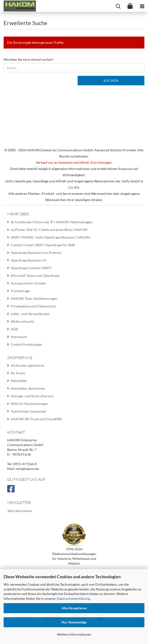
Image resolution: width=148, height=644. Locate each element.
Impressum (19, 337)
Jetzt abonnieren (20, 511)
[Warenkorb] (130, 6)
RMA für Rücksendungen (29, 404)
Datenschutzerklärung (73, 598)
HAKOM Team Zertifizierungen (34, 298)
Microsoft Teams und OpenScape (35, 276)
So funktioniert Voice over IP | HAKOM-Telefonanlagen (52, 222)
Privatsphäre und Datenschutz (33, 306)
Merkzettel (19, 381)
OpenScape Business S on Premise (36, 253)
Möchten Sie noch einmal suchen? (29, 59)
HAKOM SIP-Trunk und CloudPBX (36, 419)
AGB (14, 329)
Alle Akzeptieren (74, 608)
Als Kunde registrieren (28, 365)
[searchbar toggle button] (118, 6)
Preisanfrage (20, 291)
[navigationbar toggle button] (142, 6)
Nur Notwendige (74, 622)
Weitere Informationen (74, 634)
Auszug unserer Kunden (28, 283)
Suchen (111, 80)
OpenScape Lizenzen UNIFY (31, 268)
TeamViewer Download (28, 411)
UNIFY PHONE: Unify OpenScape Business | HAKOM (50, 237)
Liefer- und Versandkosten (30, 314)
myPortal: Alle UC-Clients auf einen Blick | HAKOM (49, 230)
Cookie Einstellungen (26, 344)
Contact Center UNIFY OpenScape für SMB (43, 245)
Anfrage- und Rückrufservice (32, 396)
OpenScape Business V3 (28, 260)
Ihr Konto (18, 373)
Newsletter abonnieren (28, 388)
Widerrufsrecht (22, 321)
